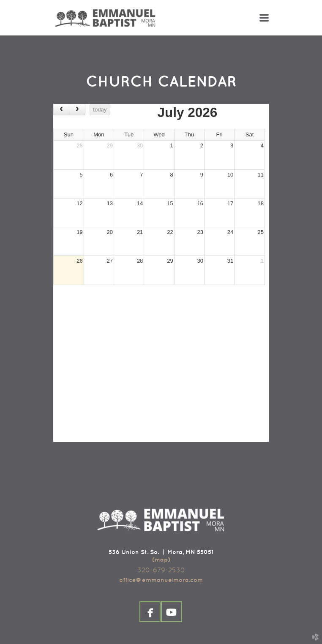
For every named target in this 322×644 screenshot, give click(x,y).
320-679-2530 (161, 570)
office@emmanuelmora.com (161, 580)
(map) (161, 560)
